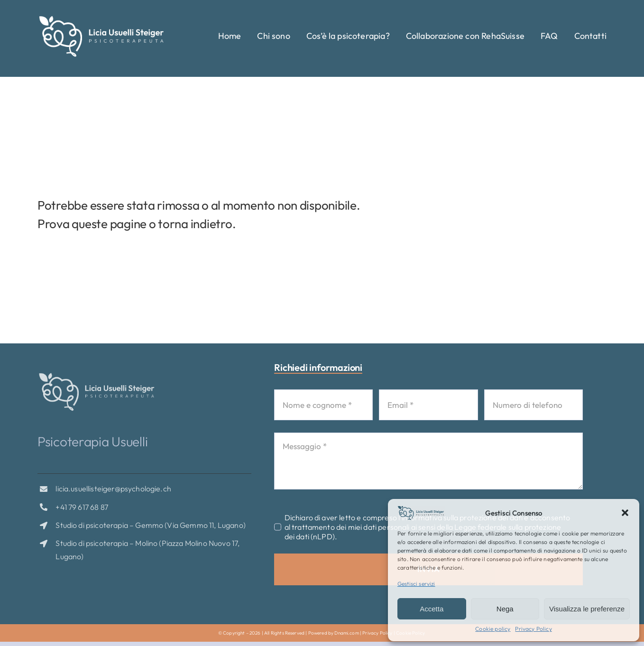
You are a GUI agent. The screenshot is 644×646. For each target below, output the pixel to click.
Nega (505, 609)
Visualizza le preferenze (587, 609)
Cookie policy (493, 629)
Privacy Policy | (379, 633)
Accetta (432, 609)
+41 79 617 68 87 (82, 509)
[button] (625, 513)
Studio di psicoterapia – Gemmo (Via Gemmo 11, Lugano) (150, 528)
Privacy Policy (533, 629)
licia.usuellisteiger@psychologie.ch (113, 491)
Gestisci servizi (416, 584)
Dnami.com (346, 633)
